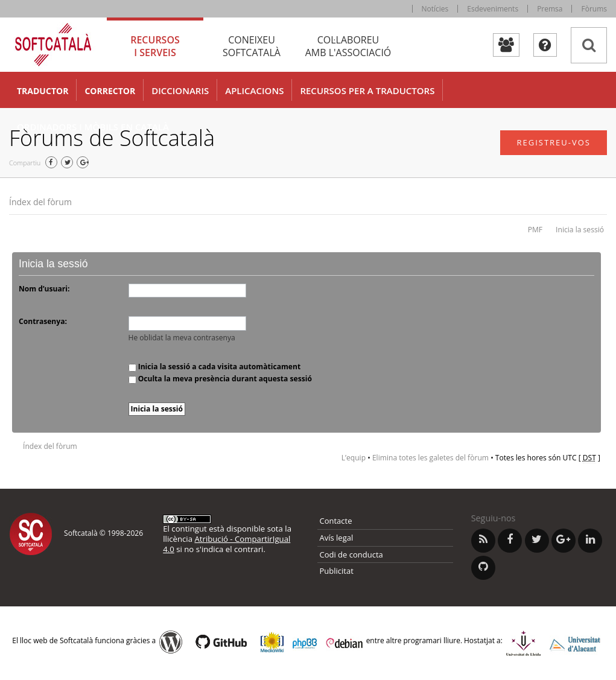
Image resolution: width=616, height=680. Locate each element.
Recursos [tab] (155, 46)
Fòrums (594, 9)
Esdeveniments (493, 9)
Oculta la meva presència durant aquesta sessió (220, 379)
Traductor (43, 91)
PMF (535, 230)
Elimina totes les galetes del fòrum (430, 458)
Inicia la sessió (580, 230)
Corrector (110, 91)
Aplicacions (254, 91)
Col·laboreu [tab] (348, 46)
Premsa (550, 9)
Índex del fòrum (40, 202)
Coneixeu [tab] (252, 46)
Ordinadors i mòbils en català (93, 127)
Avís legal (337, 538)
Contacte (336, 521)
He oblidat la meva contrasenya (182, 338)
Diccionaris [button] (180, 91)
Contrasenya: (43, 321)
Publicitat (337, 571)
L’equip (354, 458)
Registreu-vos (554, 142)
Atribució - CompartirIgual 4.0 (227, 544)
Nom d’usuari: (44, 289)
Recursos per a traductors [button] (367, 91)
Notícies (435, 9)
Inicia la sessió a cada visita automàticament (215, 367)
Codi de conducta (351, 554)
